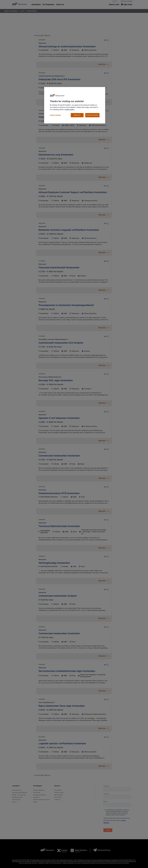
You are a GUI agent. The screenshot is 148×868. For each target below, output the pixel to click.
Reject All (77, 115)
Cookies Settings (55, 115)
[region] (75, 105)
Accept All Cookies (92, 115)
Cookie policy (69, 110)
